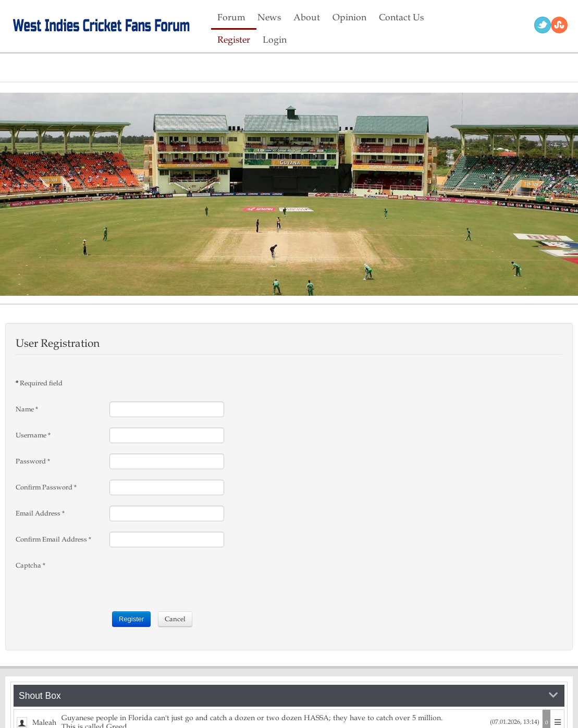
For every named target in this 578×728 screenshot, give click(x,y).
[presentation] (189, 578)
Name (27, 409)
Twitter (543, 25)
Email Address (40, 513)
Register (131, 619)
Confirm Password (46, 487)
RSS (559, 25)
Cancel (175, 619)
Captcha (30, 566)
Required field (39, 383)
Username (33, 435)
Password (33, 461)
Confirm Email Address (53, 539)
